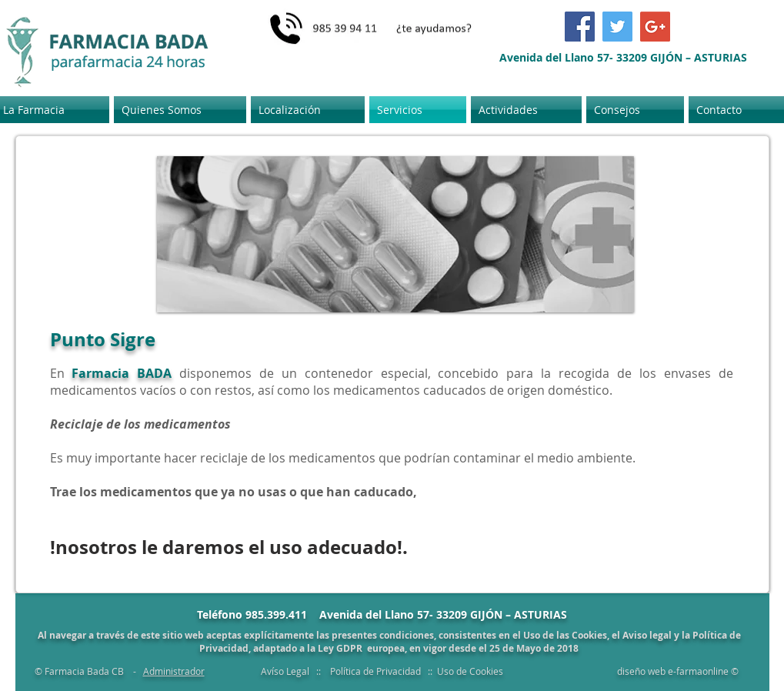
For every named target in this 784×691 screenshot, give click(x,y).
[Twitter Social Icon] (617, 27)
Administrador (174, 671)
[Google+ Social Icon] (655, 27)
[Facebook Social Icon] (580, 27)
